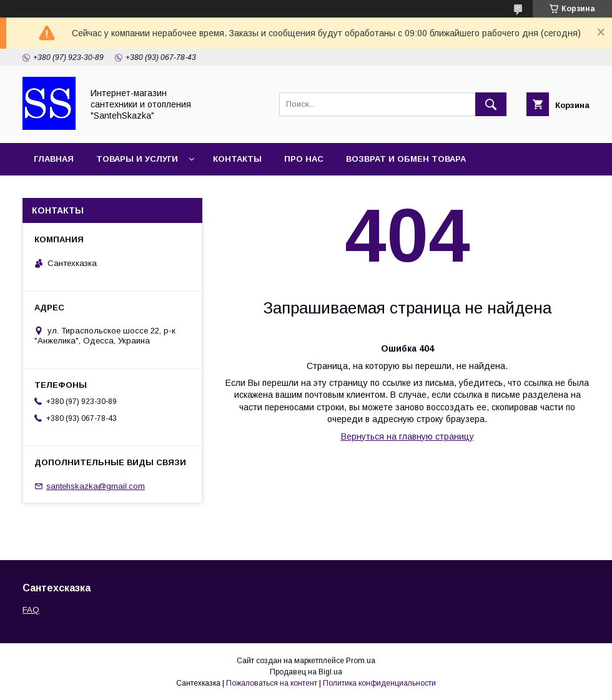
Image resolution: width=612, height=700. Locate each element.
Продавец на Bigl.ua (306, 672)
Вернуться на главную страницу (407, 436)
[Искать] (491, 104)
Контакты (237, 159)
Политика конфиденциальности (379, 683)
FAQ (31, 610)
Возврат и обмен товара (406, 159)
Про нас (304, 159)
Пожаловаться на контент (272, 683)
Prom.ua (361, 661)
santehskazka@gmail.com (96, 486)
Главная (54, 159)
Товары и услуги (137, 159)
